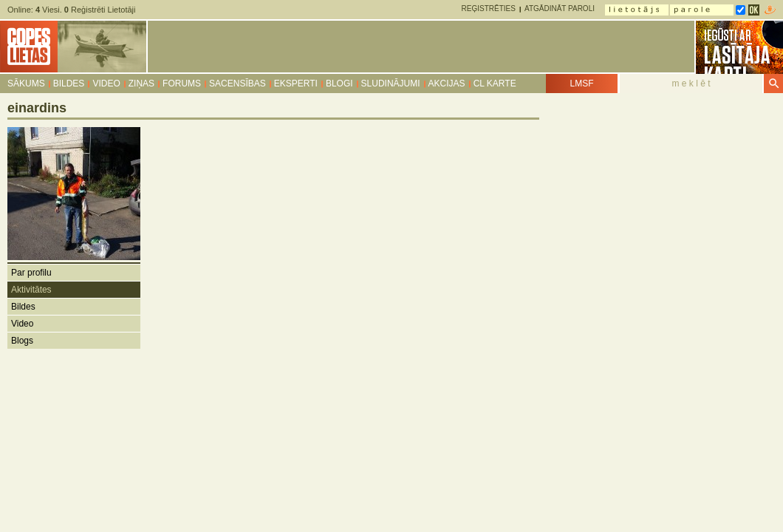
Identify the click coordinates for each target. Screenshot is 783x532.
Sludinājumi (391, 83)
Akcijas (447, 83)
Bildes (69, 83)
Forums (182, 83)
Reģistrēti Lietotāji (100, 10)
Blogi (339, 83)
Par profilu (31, 273)
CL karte (495, 83)
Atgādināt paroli (560, 8)
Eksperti (296, 83)
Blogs (22, 341)
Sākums (26, 83)
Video (106, 83)
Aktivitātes (31, 290)
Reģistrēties (489, 8)
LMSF (581, 83)
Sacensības (237, 83)
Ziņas (141, 83)
